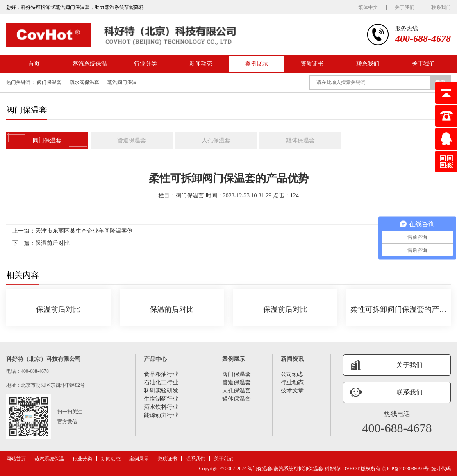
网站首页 (16, 459)
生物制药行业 (161, 399)
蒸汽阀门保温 (122, 82)
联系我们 (441, 7)
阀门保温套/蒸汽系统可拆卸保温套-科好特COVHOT (304, 469)
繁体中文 (368, 7)
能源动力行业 (161, 415)
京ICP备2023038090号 (405, 469)
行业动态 (292, 382)
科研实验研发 (161, 391)
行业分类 (146, 64)
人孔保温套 (216, 140)
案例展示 (257, 64)
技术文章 (292, 391)
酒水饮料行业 (161, 407)
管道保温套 (132, 140)
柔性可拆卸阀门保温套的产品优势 (399, 309)
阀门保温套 (49, 82)
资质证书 (312, 64)
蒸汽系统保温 (90, 64)
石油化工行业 (161, 382)
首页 (34, 64)
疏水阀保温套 (84, 82)
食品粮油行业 (161, 374)
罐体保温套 (300, 140)
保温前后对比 (52, 243)
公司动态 (292, 374)
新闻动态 (201, 64)
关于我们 (405, 7)
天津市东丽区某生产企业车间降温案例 (84, 231)
